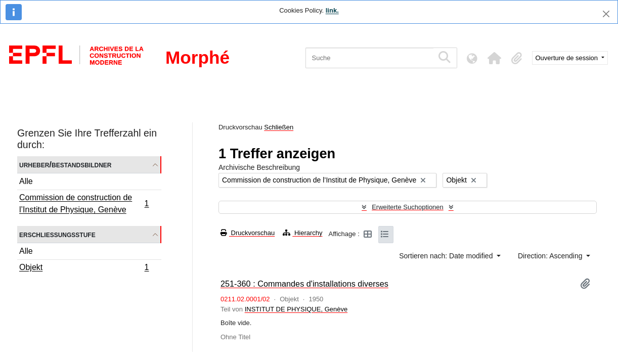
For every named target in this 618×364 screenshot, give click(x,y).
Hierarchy (302, 233)
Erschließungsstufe (57, 234)
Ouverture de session (568, 58)
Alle (26, 181)
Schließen (279, 127)
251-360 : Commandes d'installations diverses (304, 284)
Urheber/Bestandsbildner (65, 165)
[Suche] (369, 58)
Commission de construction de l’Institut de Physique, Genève (84, 203)
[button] (495, 58)
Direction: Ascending (551, 256)
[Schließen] (606, 14)
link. (332, 10)
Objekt (84, 268)
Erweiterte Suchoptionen (408, 207)
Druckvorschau (248, 233)
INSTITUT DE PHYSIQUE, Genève (296, 309)
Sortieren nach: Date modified (447, 256)
